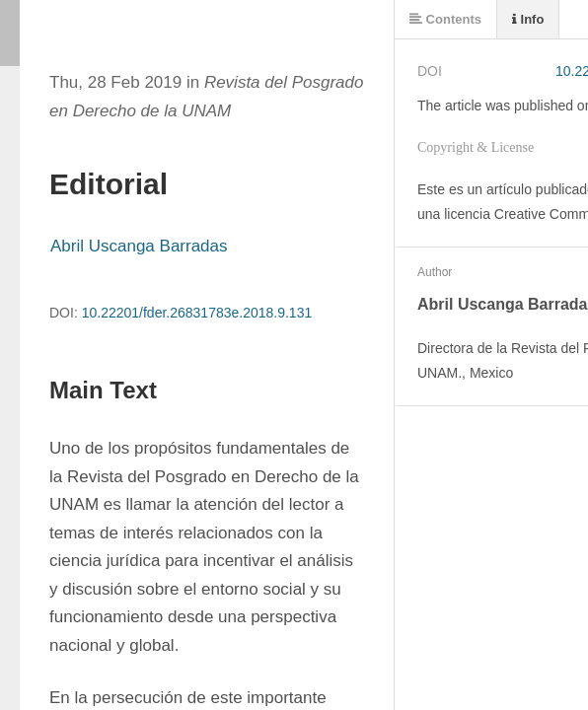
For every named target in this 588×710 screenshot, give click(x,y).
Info (528, 19)
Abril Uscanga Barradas (139, 246)
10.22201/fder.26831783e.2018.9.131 (197, 313)
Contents (445, 19)
